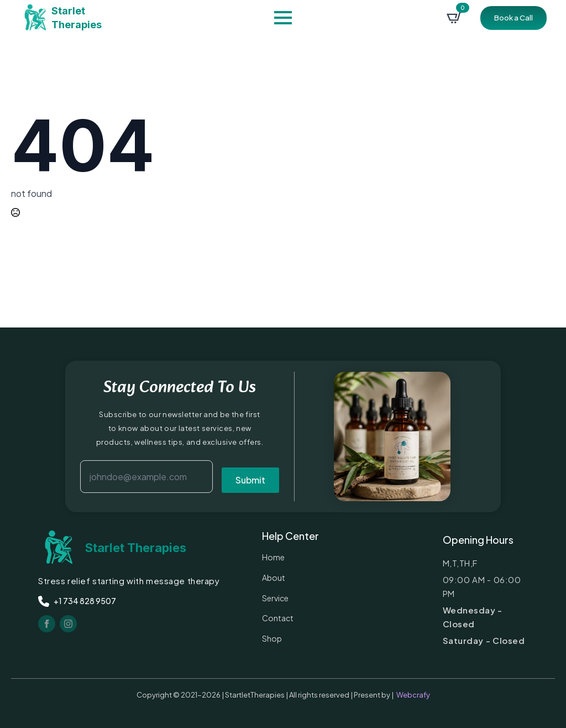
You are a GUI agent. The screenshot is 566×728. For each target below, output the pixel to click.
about (274, 578)
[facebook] (47, 624)
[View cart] (454, 18)
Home (273, 557)
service (275, 598)
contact (278, 618)
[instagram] (68, 624)
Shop (272, 638)
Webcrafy (413, 695)
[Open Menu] (283, 18)
